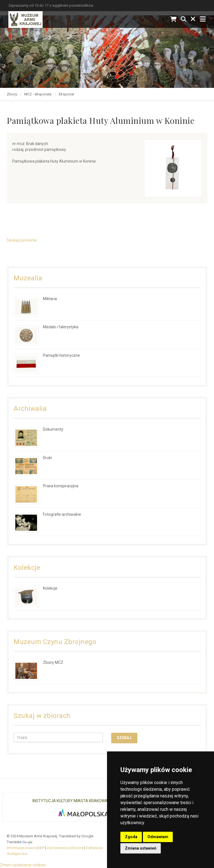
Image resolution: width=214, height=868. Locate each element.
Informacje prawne (22, 848)
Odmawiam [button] (158, 837)
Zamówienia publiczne (65, 848)
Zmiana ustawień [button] (141, 848)
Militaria (50, 299)
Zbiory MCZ (53, 662)
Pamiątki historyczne (61, 355)
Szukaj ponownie (22, 240)
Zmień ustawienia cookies (23, 865)
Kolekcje (50, 588)
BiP (42, 848)
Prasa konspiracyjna (61, 486)
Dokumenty (53, 429)
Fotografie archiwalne (62, 514)
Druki (47, 458)
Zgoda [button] (131, 837)
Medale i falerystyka (61, 327)
